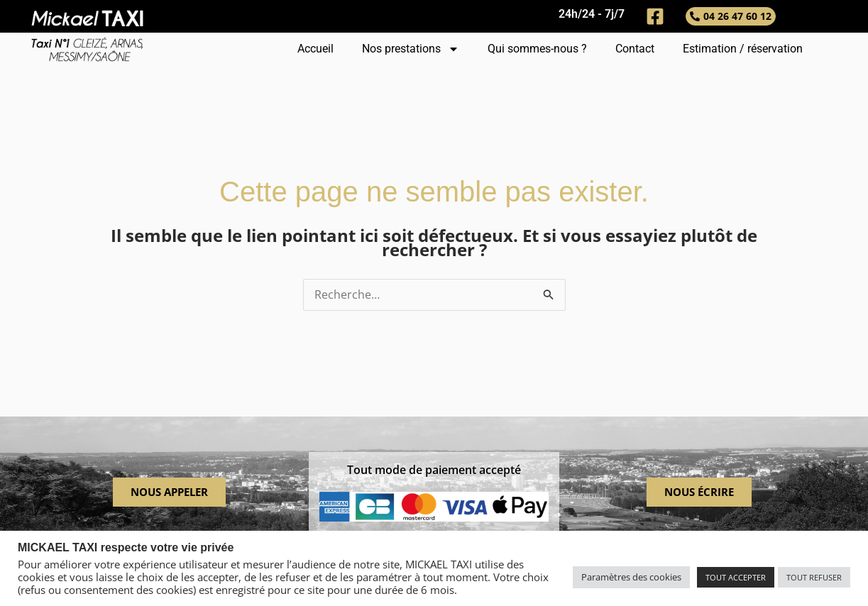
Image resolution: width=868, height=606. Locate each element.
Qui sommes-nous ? (537, 49)
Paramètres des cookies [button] (631, 577)
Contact (635, 49)
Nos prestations (411, 49)
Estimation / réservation (743, 49)
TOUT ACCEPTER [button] (736, 577)
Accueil (315, 49)
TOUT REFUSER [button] (814, 577)
